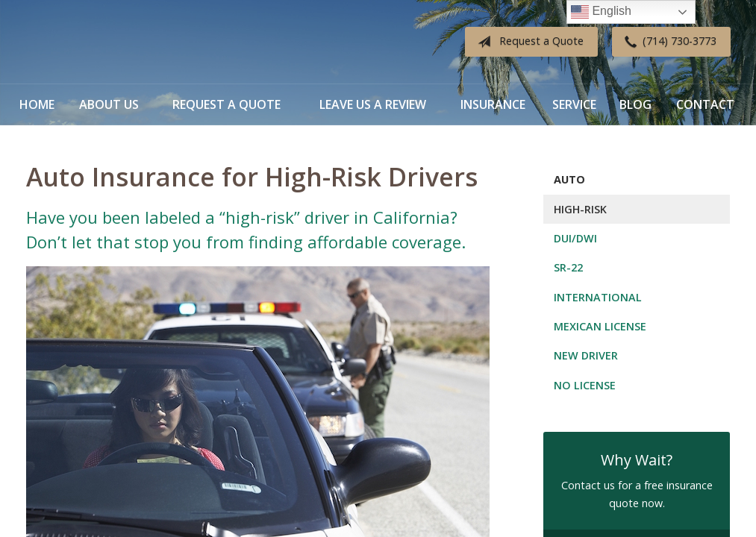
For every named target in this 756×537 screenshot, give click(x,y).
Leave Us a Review (373, 104)
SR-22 (568, 267)
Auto (569, 179)
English (601, 12)
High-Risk (580, 209)
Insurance (493, 104)
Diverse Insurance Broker (119, 42)
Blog (635, 104)
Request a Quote (528, 42)
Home (37, 104)
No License (585, 385)
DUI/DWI (575, 238)
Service (574, 104)
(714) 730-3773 (668, 42)
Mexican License (600, 326)
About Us (109, 104)
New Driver (586, 355)
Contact (705, 104)
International (598, 297)
